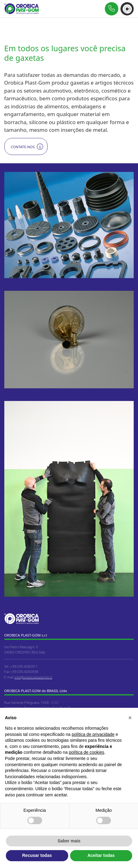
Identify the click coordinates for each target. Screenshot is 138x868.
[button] (130, 718)
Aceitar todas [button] (101, 855)
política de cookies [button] (87, 752)
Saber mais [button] (69, 841)
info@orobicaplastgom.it (33, 677)
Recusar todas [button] (37, 855)
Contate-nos (23, 147)
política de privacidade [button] (93, 734)
